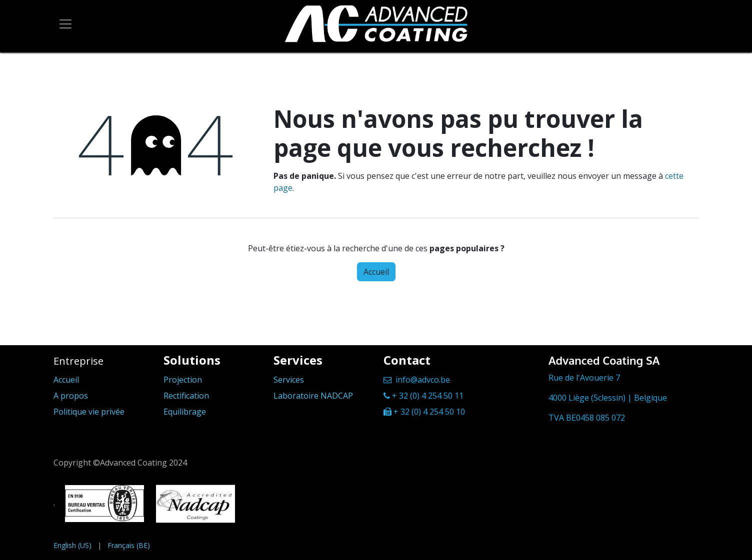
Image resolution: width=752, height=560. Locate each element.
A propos (71, 396)
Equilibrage (185, 412)
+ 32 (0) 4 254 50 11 (428, 396)
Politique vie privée (89, 412)
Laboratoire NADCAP (313, 396)
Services (289, 380)
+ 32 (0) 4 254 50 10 (429, 412)
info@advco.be (423, 380)
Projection (183, 380)
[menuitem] (72, 545)
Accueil (376, 272)
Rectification (186, 396)
